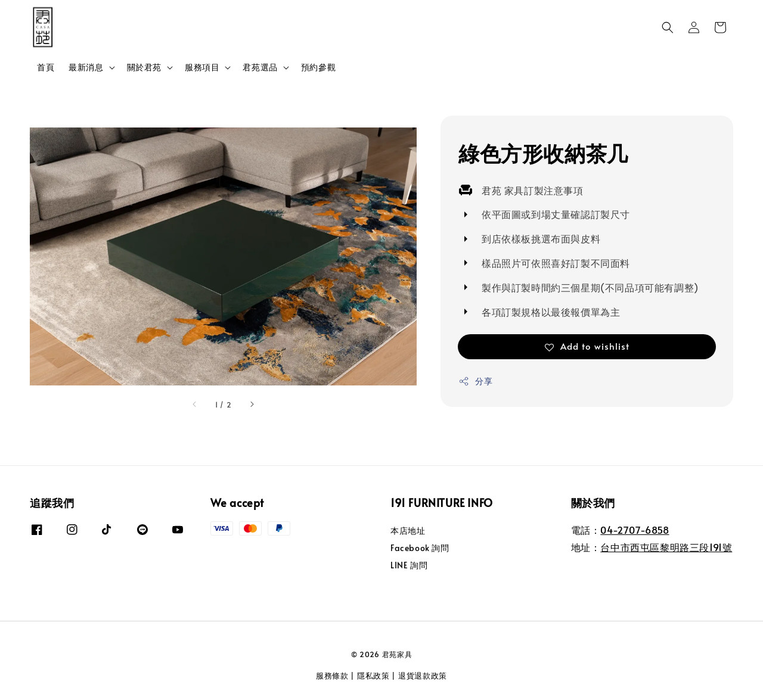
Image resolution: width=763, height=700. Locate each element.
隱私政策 (373, 676)
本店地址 (408, 531)
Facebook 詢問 (420, 548)
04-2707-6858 (635, 530)
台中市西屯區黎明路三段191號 (666, 547)
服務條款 (332, 676)
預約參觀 (318, 67)
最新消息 (86, 67)
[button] (668, 27)
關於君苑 (144, 67)
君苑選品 (260, 67)
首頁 (46, 67)
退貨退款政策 (423, 676)
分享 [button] (475, 381)
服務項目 (202, 67)
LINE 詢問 (409, 565)
